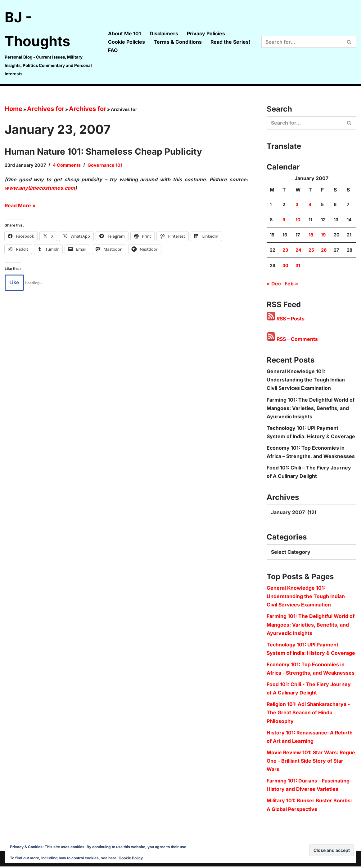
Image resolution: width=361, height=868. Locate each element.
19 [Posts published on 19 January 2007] (323, 235)
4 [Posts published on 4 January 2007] (310, 205)
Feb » (291, 284)
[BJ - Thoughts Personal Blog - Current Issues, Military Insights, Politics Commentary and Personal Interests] (51, 42)
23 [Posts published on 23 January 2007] (285, 251)
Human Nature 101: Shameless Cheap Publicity (103, 152)
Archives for (46, 109)
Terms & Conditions (178, 42)
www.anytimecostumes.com (40, 188)
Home (14, 109)
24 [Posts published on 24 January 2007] (298, 251)
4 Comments (67, 165)
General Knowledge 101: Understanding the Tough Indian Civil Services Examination (306, 380)
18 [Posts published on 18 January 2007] (311, 235)
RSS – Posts (286, 319)
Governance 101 (105, 165)
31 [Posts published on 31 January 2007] (298, 266)
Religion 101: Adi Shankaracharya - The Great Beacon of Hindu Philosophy (308, 714)
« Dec (274, 284)
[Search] (302, 42)
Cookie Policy (131, 858)
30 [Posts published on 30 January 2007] (285, 266)
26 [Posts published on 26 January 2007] (324, 251)
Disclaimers (164, 33)
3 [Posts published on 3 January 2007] (297, 205)
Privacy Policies (206, 33)
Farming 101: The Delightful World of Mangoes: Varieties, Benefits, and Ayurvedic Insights (311, 409)
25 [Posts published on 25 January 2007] (311, 251)
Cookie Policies (126, 42)
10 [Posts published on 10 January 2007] (298, 220)
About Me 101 (124, 33)
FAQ (113, 50)
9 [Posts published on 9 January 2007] (284, 220)
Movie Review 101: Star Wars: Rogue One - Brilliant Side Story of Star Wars (311, 762)
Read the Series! (230, 42)
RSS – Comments (292, 340)
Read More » (20, 206)
